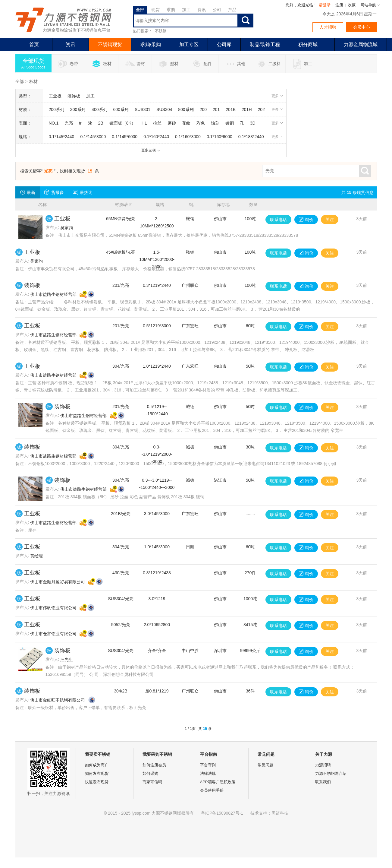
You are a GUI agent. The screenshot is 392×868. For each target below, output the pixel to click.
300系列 (78, 109)
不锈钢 (161, 31)
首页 (34, 44)
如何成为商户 (97, 765)
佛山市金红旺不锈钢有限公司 (58, 700)
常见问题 (265, 765)
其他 (235, 64)
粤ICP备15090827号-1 (222, 813)
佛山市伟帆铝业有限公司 (53, 608)
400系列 (99, 109)
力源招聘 (323, 765)
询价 (306, 220)
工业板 (55, 96)
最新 (28, 192)
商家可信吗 (152, 782)
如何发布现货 (97, 773)
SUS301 (143, 109)
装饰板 (74, 96)
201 (216, 109)
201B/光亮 (121, 514)
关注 (330, 220)
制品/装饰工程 (265, 44)
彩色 (201, 123)
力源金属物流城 (361, 44)
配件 (202, 64)
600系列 (121, 109)
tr (80, 123)
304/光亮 (121, 366)
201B (231, 109)
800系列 (186, 109)
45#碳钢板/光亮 (121, 252)
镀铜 (230, 123)
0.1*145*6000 (125, 137)
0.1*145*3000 (93, 137)
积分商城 (308, 44)
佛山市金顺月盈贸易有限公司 (58, 582)
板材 (101, 64)
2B (101, 123)
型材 (168, 64)
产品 (232, 10)
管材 (135, 64)
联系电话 (278, 220)
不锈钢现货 (110, 44)
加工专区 (189, 44)
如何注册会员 (154, 765)
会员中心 (362, 27)
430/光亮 (121, 573)
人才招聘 (328, 27)
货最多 (54, 192)
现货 (155, 10)
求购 (171, 10)
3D (253, 123)
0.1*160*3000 (188, 137)
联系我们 (323, 782)
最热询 (83, 192)
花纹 (186, 123)
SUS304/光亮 (121, 599)
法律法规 (208, 773)
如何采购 (150, 773)
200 (203, 109)
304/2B (121, 691)
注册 (339, 5)
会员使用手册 (212, 790)
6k (90, 123)
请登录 (325, 5)
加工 (186, 10)
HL (144, 123)
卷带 (68, 64)
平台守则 (208, 765)
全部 (140, 10)
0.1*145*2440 (62, 137)
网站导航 (368, 5)
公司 (217, 10)
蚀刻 (215, 123)
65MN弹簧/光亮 (121, 219)
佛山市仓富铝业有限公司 (53, 634)
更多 (277, 96)
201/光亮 (121, 285)
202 (261, 109)
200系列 (56, 109)
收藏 (352, 5)
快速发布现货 (97, 782)
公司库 (224, 44)
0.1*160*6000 (220, 137)
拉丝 (157, 123)
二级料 (269, 64)
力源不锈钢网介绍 (331, 773)
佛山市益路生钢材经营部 (53, 294)
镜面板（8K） (122, 123)
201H (247, 109)
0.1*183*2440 (251, 137)
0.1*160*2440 (156, 137)
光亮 (69, 123)
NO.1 (54, 123)
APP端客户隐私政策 (218, 782)
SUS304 (164, 109)
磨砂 (172, 123)
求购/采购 (151, 44)
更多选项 (151, 150)
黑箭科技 (280, 813)
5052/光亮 (121, 625)
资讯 (202, 10)
